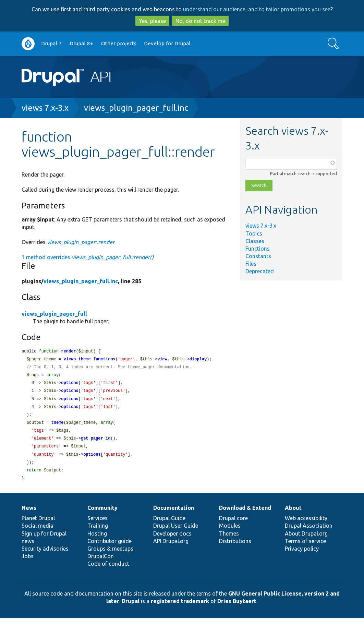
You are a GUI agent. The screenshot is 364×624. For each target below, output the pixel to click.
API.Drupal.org (171, 547)
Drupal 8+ (81, 43)
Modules (230, 531)
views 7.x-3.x (45, 108)
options (70, 385)
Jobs (28, 562)
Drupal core (233, 524)
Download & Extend (245, 514)
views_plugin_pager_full (54, 314)
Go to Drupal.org (28, 44)
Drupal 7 (51, 43)
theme (58, 426)
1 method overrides (88, 257)
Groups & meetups (110, 554)
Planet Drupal (38, 524)
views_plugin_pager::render (81, 242)
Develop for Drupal (167, 43)
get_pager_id (96, 442)
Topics (254, 233)
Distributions (235, 547)
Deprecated (260, 271)
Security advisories (45, 554)
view (162, 360)
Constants (258, 256)
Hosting (97, 539)
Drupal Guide (169, 524)
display (198, 360)
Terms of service (305, 547)
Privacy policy (302, 554)
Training (98, 531)
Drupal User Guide (176, 531)
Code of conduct (108, 569)
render (68, 352)
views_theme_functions (90, 360)
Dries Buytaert (237, 607)
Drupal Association (309, 531)
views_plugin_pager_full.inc (136, 108)
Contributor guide (110, 547)
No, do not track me (200, 21)
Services (98, 524)
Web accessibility (306, 524)
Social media (38, 531)
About (293, 514)
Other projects (119, 43)
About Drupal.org (306, 539)
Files (251, 264)
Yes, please (152, 21)
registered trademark (180, 607)
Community (102, 514)
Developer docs (172, 539)
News (29, 514)
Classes (255, 241)
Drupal (131, 607)
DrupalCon (101, 562)
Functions (258, 249)
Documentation (174, 514)
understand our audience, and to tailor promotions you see (257, 9)
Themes (229, 539)
